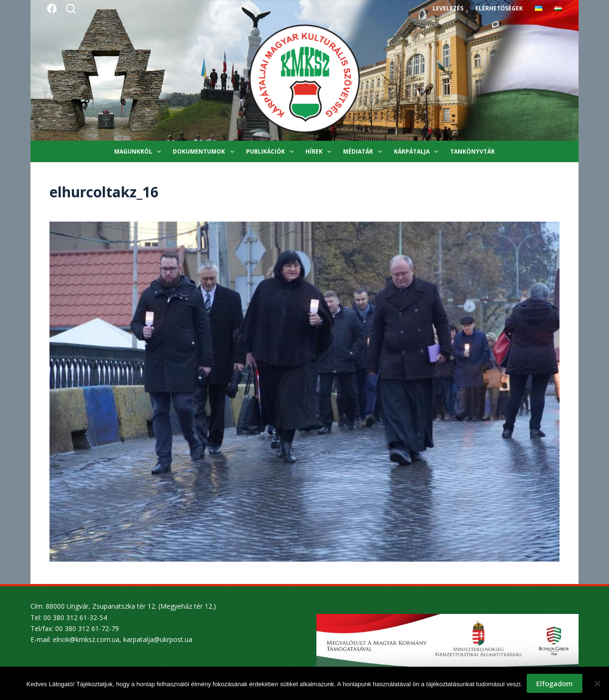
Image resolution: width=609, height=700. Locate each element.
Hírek (320, 152)
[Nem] (597, 683)
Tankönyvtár (472, 151)
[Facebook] (52, 9)
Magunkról (139, 152)
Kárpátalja (418, 152)
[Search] (71, 9)
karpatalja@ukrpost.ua (158, 639)
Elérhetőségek (499, 8)
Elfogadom (555, 683)
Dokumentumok (205, 152)
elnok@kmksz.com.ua (86, 639)
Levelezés (448, 8)
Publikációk (272, 152)
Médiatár (364, 152)
